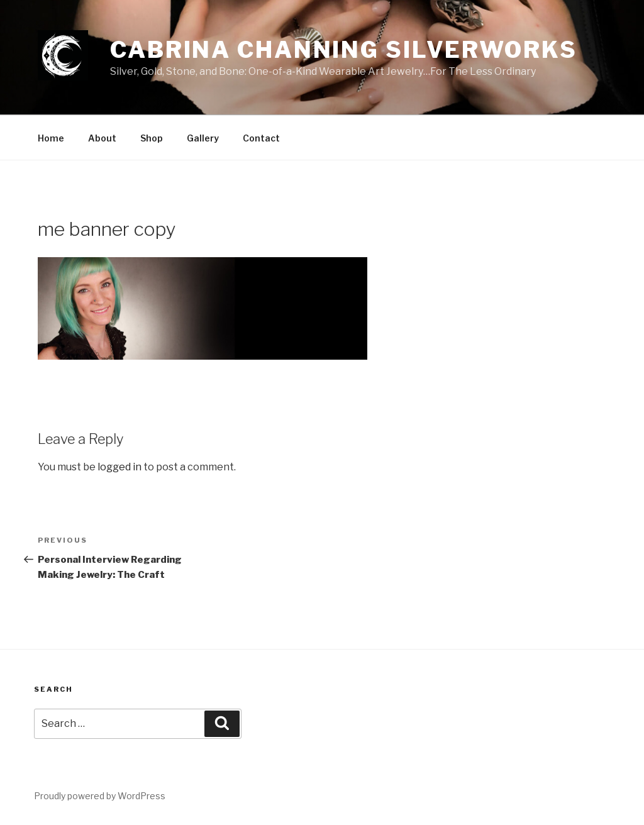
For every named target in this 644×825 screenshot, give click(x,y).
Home (51, 138)
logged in (119, 467)
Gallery (203, 138)
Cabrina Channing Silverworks (344, 50)
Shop (152, 138)
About (102, 138)
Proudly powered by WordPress (100, 796)
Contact (261, 138)
